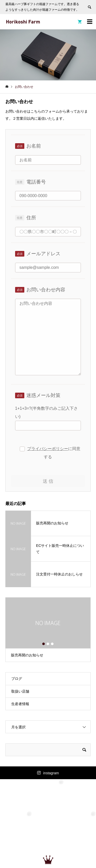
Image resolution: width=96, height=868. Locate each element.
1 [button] (44, 644)
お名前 (34, 146)
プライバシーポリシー (48, 449)
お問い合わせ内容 (46, 290)
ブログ (17, 679)
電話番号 (36, 182)
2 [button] (48, 644)
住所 (31, 218)
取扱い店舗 (20, 691)
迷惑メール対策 (43, 395)
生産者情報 (20, 704)
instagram (51, 773)
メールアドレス (43, 254)
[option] (48, 630)
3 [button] (52, 644)
